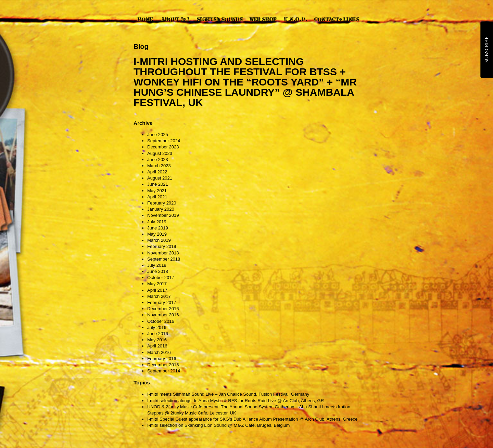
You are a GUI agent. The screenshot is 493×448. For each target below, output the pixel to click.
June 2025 (158, 135)
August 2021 (160, 178)
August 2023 (160, 153)
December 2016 (163, 309)
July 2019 (157, 222)
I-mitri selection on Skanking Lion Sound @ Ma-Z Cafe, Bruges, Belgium (218, 425)
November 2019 (163, 215)
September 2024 (164, 141)
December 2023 (163, 147)
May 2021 (157, 191)
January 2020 (161, 209)
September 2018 (164, 259)
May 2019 (157, 234)
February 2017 (162, 302)
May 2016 (157, 340)
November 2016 (163, 315)
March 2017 (159, 296)
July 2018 (157, 265)
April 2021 (157, 197)
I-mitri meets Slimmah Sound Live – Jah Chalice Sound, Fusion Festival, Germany (228, 394)
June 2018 (158, 271)
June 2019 (158, 228)
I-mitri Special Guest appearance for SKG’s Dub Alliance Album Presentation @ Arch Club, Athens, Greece (252, 419)
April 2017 (157, 290)
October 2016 (161, 321)
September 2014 (164, 371)
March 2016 (159, 352)
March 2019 (159, 240)
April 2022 (157, 172)
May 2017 (157, 284)
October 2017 (161, 278)
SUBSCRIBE (486, 50)
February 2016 (162, 359)
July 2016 (157, 327)
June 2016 (158, 334)
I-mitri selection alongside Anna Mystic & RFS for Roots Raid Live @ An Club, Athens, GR (236, 401)
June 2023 (158, 160)
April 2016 (157, 346)
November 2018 (163, 253)
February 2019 (162, 246)
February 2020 (162, 203)
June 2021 (158, 184)
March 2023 (159, 166)
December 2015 (163, 365)
